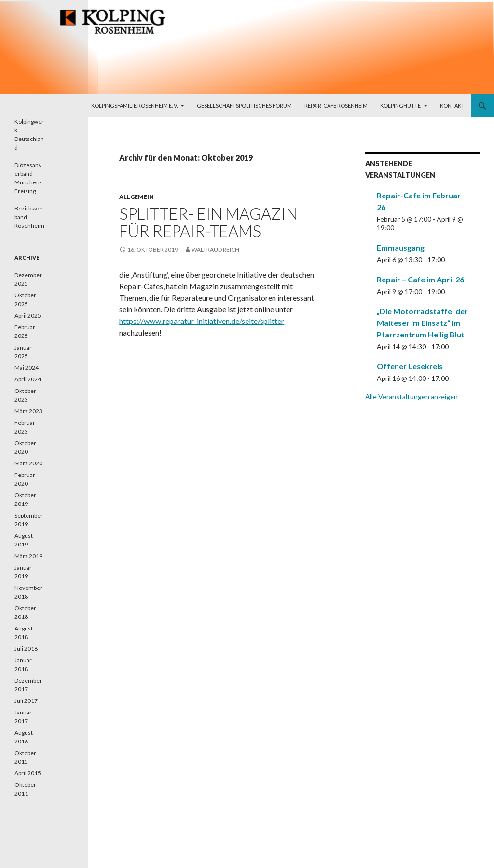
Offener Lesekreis (410, 366)
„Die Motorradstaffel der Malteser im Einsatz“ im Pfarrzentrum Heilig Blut (422, 323)
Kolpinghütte (400, 105)
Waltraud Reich (215, 249)
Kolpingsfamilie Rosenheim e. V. (134, 105)
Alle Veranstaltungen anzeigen (412, 397)
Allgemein (137, 197)
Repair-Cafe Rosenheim (336, 105)
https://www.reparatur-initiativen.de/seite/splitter (202, 321)
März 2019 (28, 556)
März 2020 (28, 463)
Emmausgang (401, 247)
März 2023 (28, 411)
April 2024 (28, 379)
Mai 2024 (27, 368)
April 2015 (28, 773)
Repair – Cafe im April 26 (420, 279)
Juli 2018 (26, 649)
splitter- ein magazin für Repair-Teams (208, 222)
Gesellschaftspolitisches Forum (244, 105)
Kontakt (452, 105)
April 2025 (28, 315)
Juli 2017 (26, 701)
